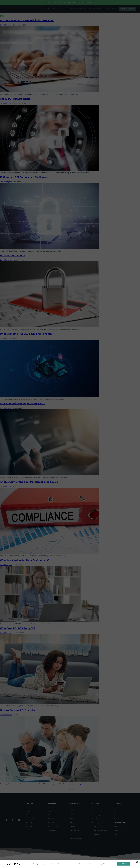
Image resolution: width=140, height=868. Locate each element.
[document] (70, 434)
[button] (137, 862)
